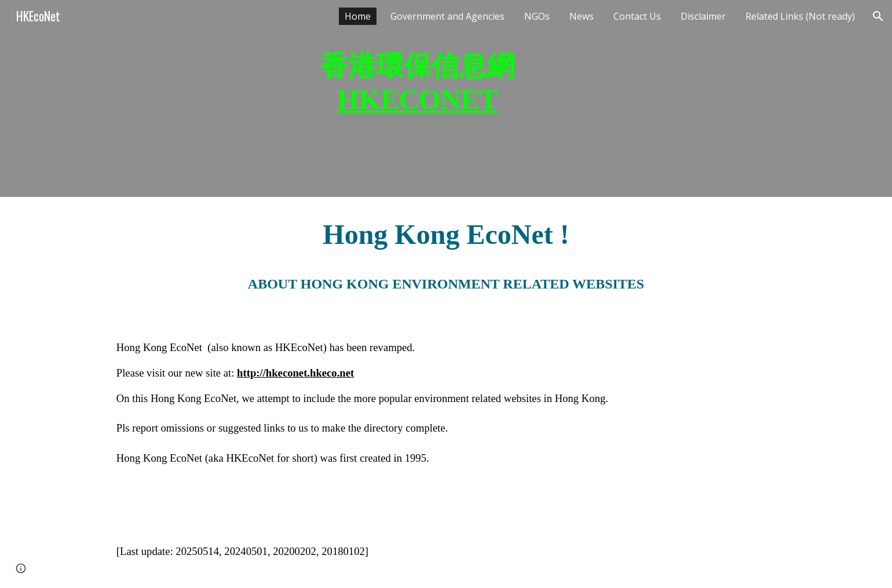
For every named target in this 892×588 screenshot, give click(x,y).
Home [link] (358, 16)
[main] (417, 98)
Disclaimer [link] (703, 16)
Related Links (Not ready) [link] (800, 16)
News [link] (582, 16)
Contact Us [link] (637, 16)
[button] (878, 16)
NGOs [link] (537, 16)
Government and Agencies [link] (447, 16)
